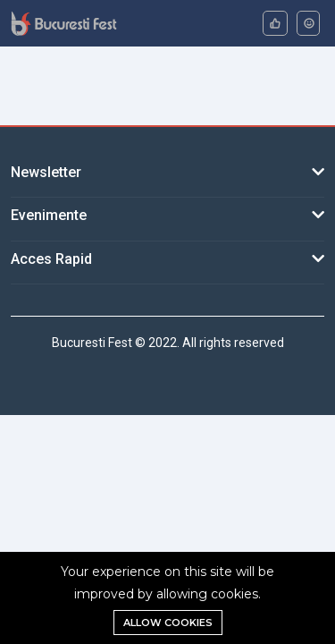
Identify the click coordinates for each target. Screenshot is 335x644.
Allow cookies (168, 623)
